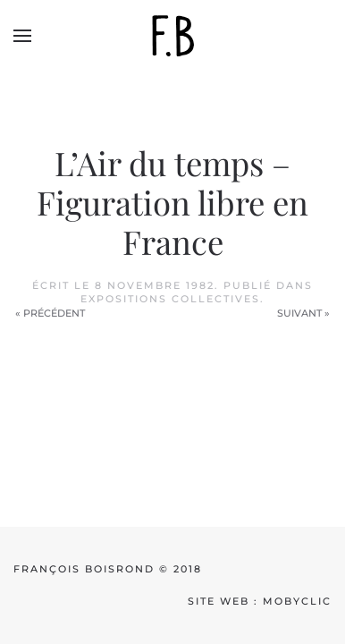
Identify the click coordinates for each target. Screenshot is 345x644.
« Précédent (50, 313)
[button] (22, 36)
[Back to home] (172, 36)
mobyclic (297, 601)
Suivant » (303, 313)
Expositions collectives (170, 299)
